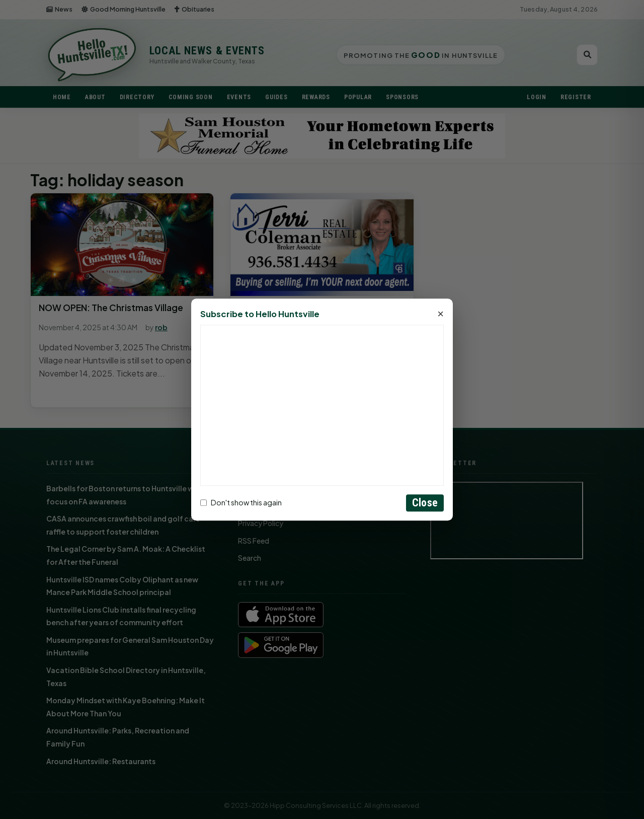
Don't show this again (241, 503)
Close (425, 503)
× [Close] (440, 314)
